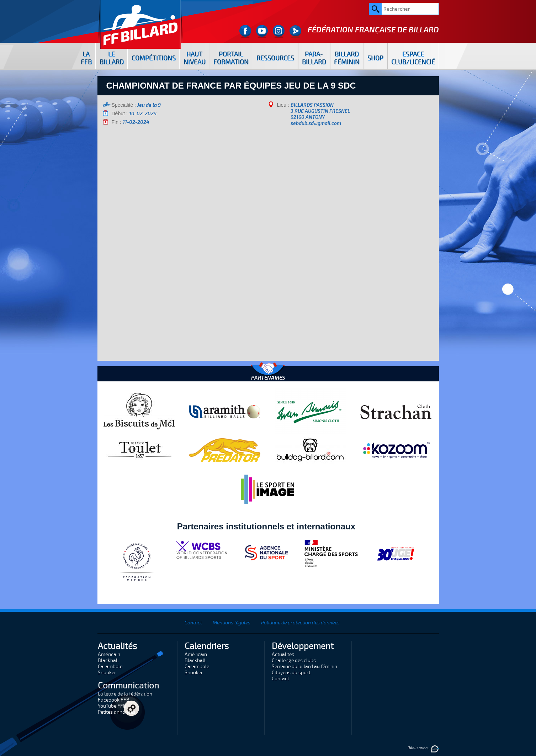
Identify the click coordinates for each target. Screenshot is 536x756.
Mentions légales (232, 623)
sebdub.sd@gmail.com (316, 123)
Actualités (283, 654)
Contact (193, 623)
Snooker (107, 673)
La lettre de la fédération (125, 694)
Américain (109, 654)
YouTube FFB (112, 706)
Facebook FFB (114, 700)
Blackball (108, 660)
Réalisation (423, 748)
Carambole (110, 667)
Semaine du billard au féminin (304, 667)
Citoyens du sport (291, 673)
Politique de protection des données (300, 623)
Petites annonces (117, 712)
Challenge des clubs (294, 660)
